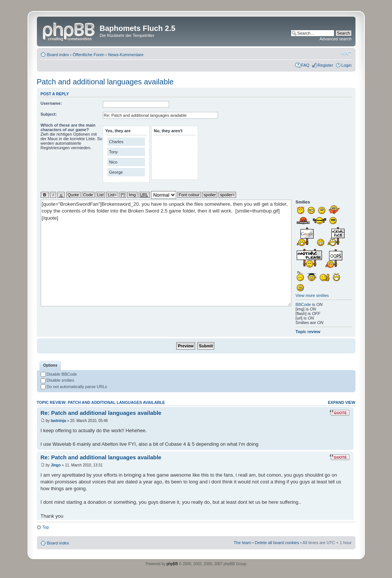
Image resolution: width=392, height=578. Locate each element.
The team (242, 543)
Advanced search (336, 39)
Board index (58, 55)
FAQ (305, 65)
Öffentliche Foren (88, 55)
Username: (51, 103)
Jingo (56, 465)
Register (326, 65)
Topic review (308, 332)
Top (46, 527)
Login (347, 65)
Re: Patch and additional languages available (101, 413)
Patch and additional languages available (105, 82)
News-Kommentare (126, 55)
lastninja (59, 421)
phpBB (172, 564)
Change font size (346, 53)
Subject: (49, 114)
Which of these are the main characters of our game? (68, 127)
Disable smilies (57, 380)
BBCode (303, 304)
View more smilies (312, 295)
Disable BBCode (59, 374)
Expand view (342, 402)
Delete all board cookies (277, 543)
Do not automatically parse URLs (74, 387)
